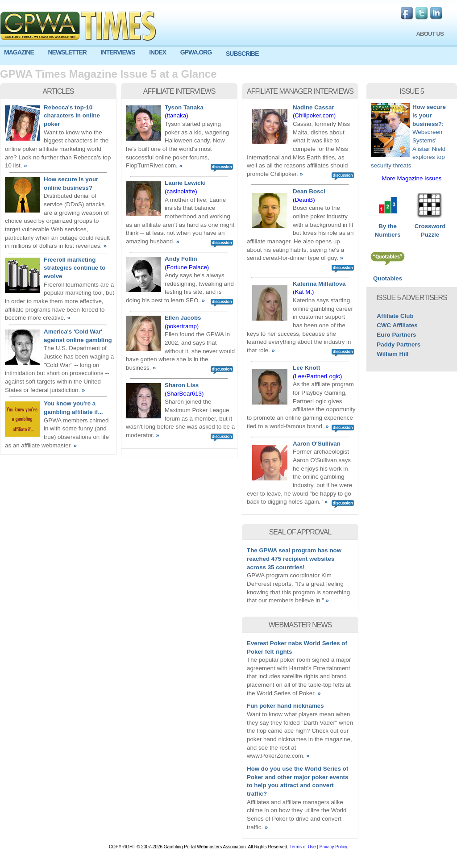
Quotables (388, 275)
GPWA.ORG (196, 52)
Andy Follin (181, 259)
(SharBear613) (184, 394)
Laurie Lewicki (185, 183)
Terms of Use (303, 847)
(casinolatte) (181, 191)
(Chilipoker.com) (314, 115)
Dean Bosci (309, 191)
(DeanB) (304, 200)
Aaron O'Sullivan (317, 444)
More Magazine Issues (411, 178)
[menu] (228, 56)
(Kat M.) (303, 292)
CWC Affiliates (397, 325)
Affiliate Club (395, 316)
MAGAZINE (19, 52)
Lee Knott (306, 368)
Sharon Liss (182, 385)
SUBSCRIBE (242, 54)
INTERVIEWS (118, 52)
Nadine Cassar (314, 107)
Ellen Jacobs (183, 318)
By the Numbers (388, 227)
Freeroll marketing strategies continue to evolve (75, 268)
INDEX (158, 52)
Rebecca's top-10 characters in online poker (72, 116)
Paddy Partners (399, 344)
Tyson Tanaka (184, 107)
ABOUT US (430, 34)
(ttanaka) (177, 115)
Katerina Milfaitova (319, 284)
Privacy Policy (333, 847)
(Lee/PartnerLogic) (317, 376)
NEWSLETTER (67, 52)
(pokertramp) (182, 326)
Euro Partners (396, 335)
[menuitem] (22, 52)
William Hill (393, 354)
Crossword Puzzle (430, 227)
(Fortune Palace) (187, 267)
